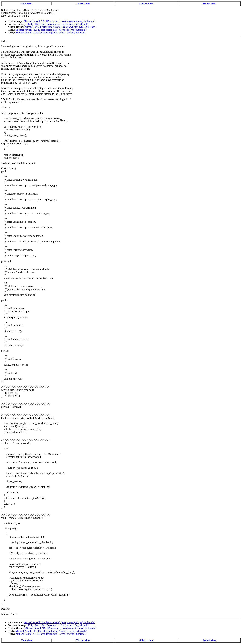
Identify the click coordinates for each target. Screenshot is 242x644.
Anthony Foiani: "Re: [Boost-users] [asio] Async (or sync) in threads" (51, 33)
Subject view (146, 4)
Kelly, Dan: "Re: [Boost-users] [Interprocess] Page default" (58, 24)
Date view (27, 4)
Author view (209, 4)
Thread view (83, 4)
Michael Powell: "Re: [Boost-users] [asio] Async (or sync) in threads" (59, 21)
